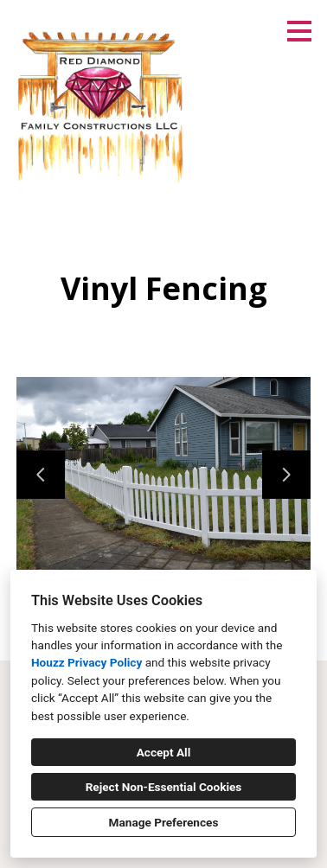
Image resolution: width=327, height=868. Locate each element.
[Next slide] (286, 475)
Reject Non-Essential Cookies (164, 787)
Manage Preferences (164, 822)
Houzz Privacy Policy (87, 662)
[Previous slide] (41, 475)
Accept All (164, 752)
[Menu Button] (299, 31)
